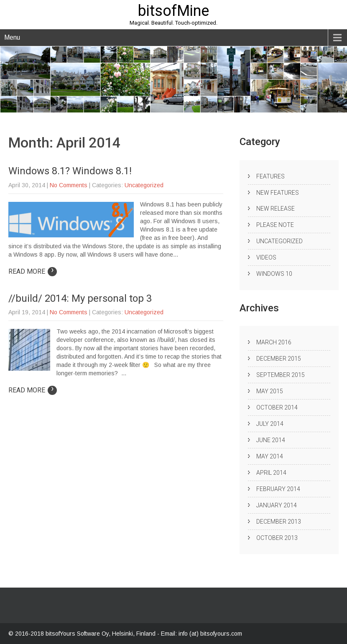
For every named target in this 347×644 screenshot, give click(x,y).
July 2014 (270, 424)
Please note (275, 225)
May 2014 (270, 456)
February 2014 (278, 489)
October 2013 (277, 538)
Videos (266, 257)
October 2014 (277, 407)
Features (270, 176)
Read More (33, 271)
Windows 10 (274, 274)
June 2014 (271, 440)
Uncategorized (144, 185)
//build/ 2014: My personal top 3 (80, 298)
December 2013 (279, 522)
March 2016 (274, 342)
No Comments (69, 185)
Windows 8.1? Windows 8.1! (70, 171)
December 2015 (279, 359)
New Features (278, 193)
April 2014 (271, 473)
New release (276, 209)
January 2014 (277, 505)
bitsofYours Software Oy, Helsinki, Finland (101, 634)
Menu (12, 37)
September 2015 (281, 375)
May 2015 (270, 391)
